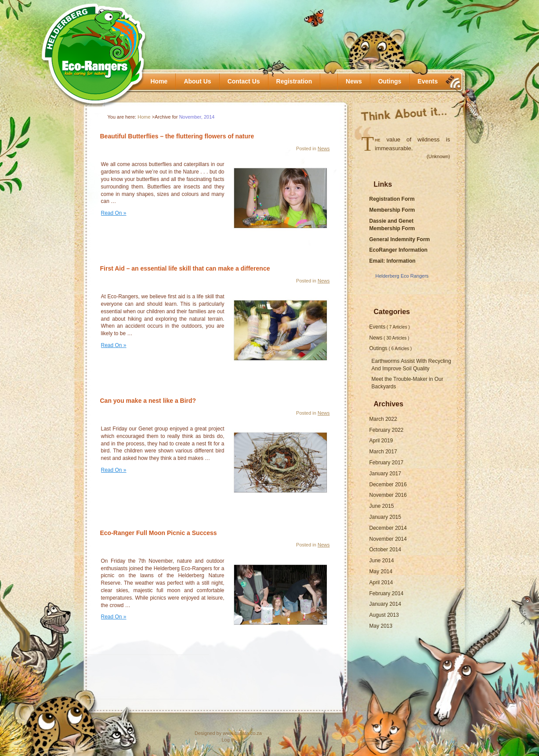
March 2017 (383, 452)
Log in (228, 740)
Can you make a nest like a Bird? (148, 401)
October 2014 (385, 550)
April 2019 (381, 441)
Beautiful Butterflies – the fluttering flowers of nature (177, 136)
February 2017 (387, 463)
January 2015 (385, 517)
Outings (390, 81)
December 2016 (388, 485)
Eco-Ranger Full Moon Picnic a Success (159, 533)
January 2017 (385, 474)
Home (159, 81)
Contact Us (244, 81)
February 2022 (387, 430)
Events (428, 81)
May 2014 (381, 572)
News (354, 81)
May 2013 (381, 626)
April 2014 (381, 582)
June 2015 (382, 506)
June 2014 (382, 561)
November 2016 (388, 495)
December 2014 (388, 528)
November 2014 (388, 539)
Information (401, 261)
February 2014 (387, 593)
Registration (294, 81)
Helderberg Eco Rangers (402, 276)
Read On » (114, 213)
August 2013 (384, 615)
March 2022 (383, 419)
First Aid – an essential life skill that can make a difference (185, 268)
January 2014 (385, 604)
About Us (197, 81)
